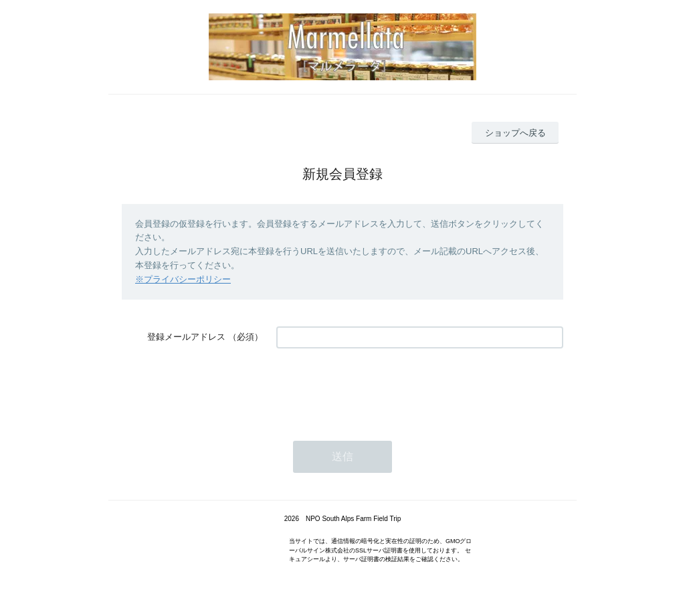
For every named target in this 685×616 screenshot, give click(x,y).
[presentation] (378, 388)
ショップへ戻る (515, 133)
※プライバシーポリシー (183, 279)
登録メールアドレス (186, 337)
